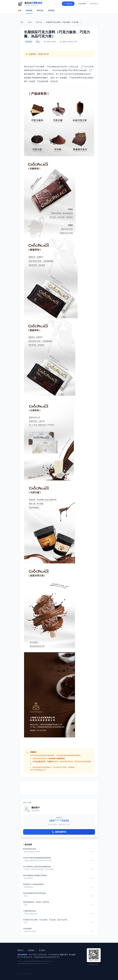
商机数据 (51, 10)
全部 (20, 10)
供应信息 (29, 10)
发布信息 (68, 4)
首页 (22, 22)
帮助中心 (21, 950)
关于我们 (42, 950)
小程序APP (82, 4)
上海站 (30, 22)
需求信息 (40, 10)
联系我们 (31, 950)
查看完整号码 (59, 832)
